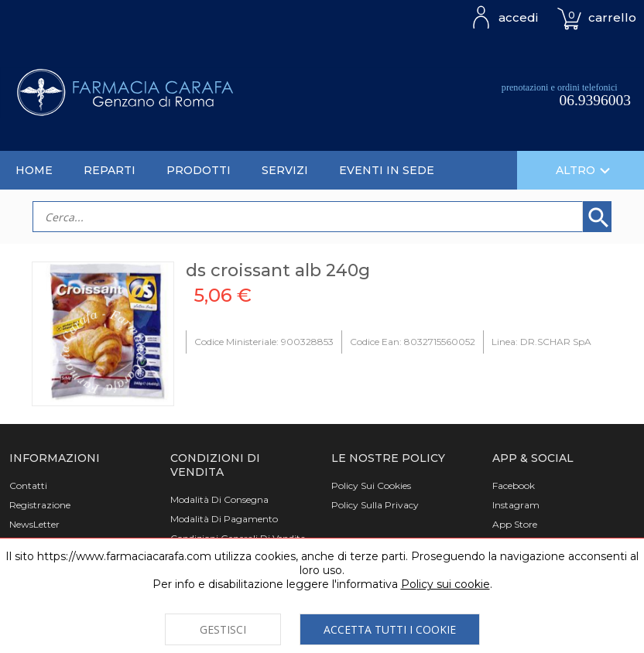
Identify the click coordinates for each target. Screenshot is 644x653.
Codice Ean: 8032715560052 (413, 342)
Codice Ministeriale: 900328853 (264, 342)
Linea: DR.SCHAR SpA (541, 342)
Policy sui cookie (445, 584)
